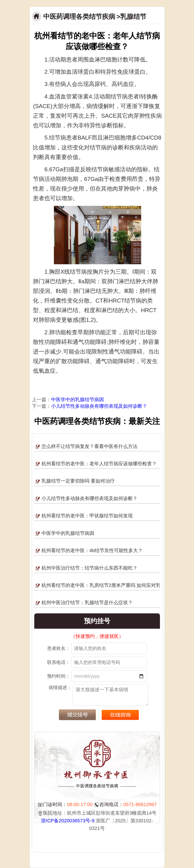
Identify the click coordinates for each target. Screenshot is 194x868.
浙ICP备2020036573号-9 (68, 821)
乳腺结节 (133, 17)
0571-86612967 (140, 804)
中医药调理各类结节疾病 (79, 17)
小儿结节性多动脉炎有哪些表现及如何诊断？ (99, 406)
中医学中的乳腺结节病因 (77, 400)
